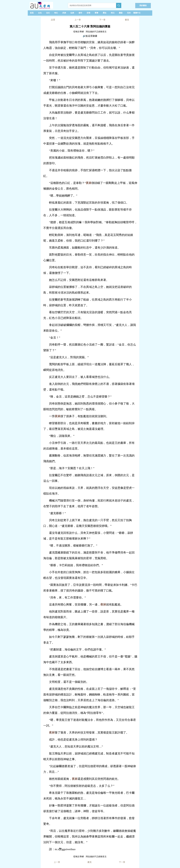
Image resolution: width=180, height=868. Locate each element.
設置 (53, 20)
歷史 (105, 13)
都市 (80, 13)
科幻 (113, 13)
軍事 (96, 13)
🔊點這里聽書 (90, 36)
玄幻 (48, 13)
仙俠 (72, 13)
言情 (88, 13)
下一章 (102, 20)
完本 (129, 13)
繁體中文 (137, 13)
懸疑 (121, 13)
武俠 (64, 13)
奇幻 (56, 13)
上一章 (78, 20)
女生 (40, 13)
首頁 (32, 13)
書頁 (127, 20)
